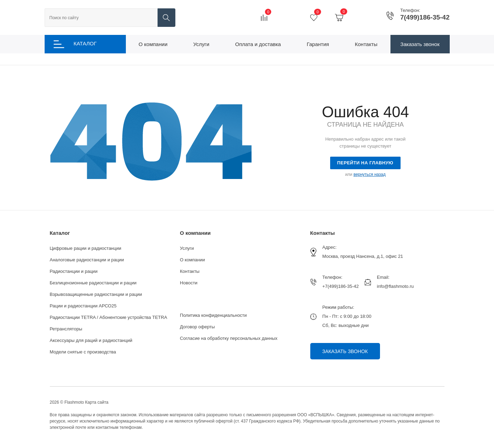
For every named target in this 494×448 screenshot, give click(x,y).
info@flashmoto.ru (395, 286)
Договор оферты (197, 327)
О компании (195, 233)
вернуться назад (370, 174)
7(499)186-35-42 (425, 17)
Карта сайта (97, 402)
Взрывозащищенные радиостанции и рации (96, 294)
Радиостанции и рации (74, 271)
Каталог (60, 233)
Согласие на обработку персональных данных (229, 338)
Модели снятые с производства (83, 352)
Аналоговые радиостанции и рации (87, 260)
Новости (189, 283)
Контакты (190, 271)
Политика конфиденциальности (213, 315)
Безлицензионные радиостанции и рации (93, 283)
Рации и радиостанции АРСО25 (83, 306)
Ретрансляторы (66, 329)
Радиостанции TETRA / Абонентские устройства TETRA (109, 317)
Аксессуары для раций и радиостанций (91, 340)
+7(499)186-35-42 (341, 286)
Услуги (187, 248)
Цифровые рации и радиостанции (86, 248)
